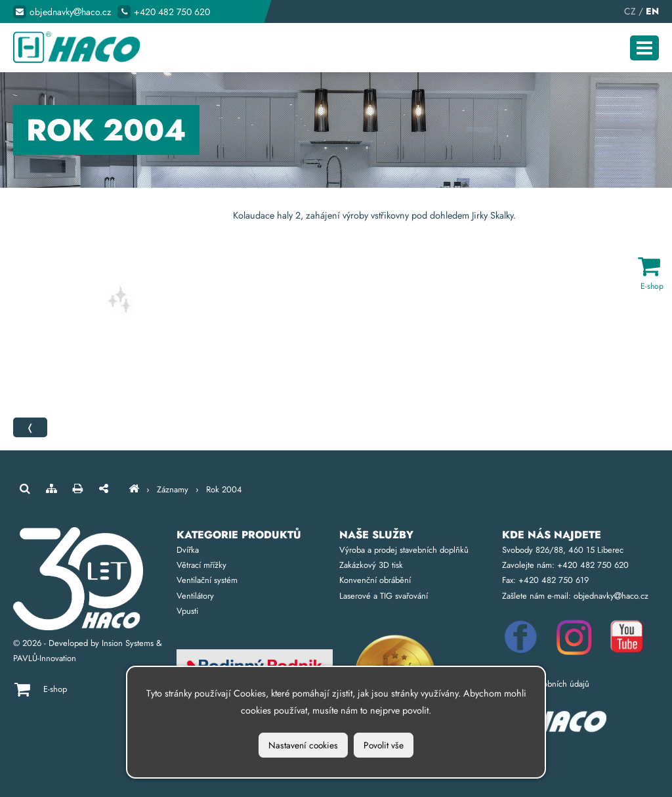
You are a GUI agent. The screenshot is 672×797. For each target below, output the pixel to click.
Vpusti (187, 611)
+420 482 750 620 (172, 12)
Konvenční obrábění (375, 580)
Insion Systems (128, 643)
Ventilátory (195, 596)
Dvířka (188, 550)
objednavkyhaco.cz (70, 12)
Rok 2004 (224, 489)
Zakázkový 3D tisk (371, 565)
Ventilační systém (207, 580)
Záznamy (173, 489)
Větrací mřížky (201, 565)
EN (652, 11)
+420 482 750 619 (554, 580)
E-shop (55, 689)
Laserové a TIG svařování (384, 596)
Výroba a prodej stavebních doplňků (404, 550)
